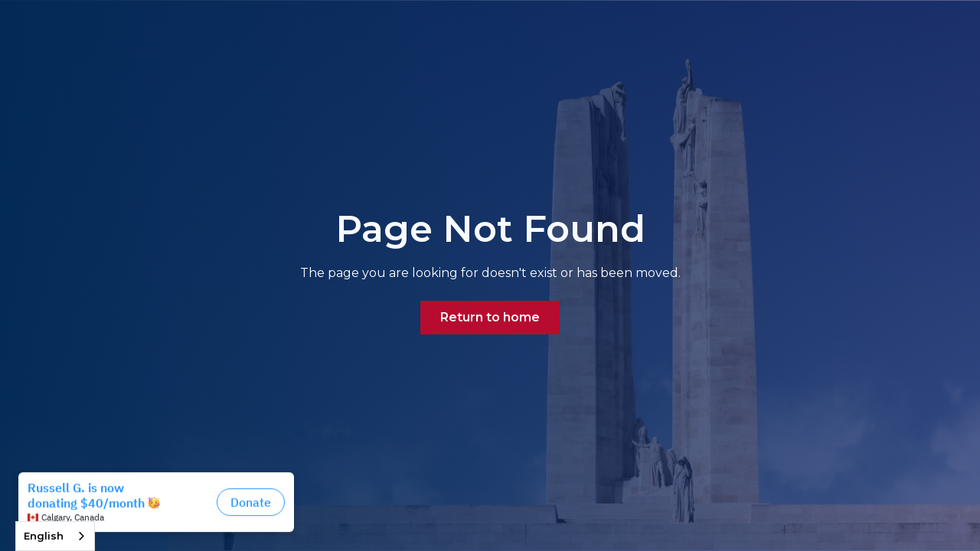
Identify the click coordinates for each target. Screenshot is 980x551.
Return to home (490, 317)
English (44, 536)
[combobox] (55, 536)
